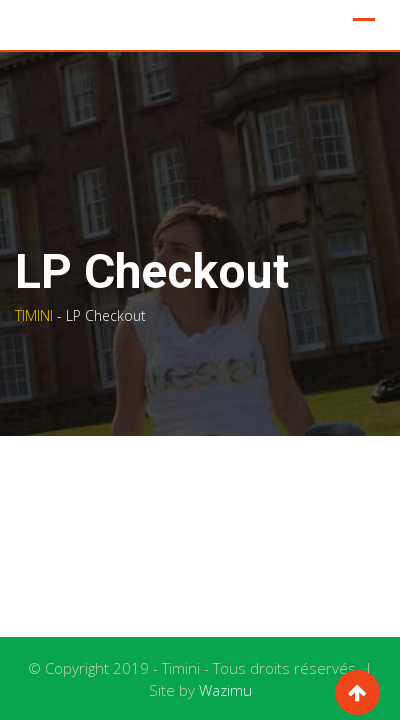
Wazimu (225, 690)
